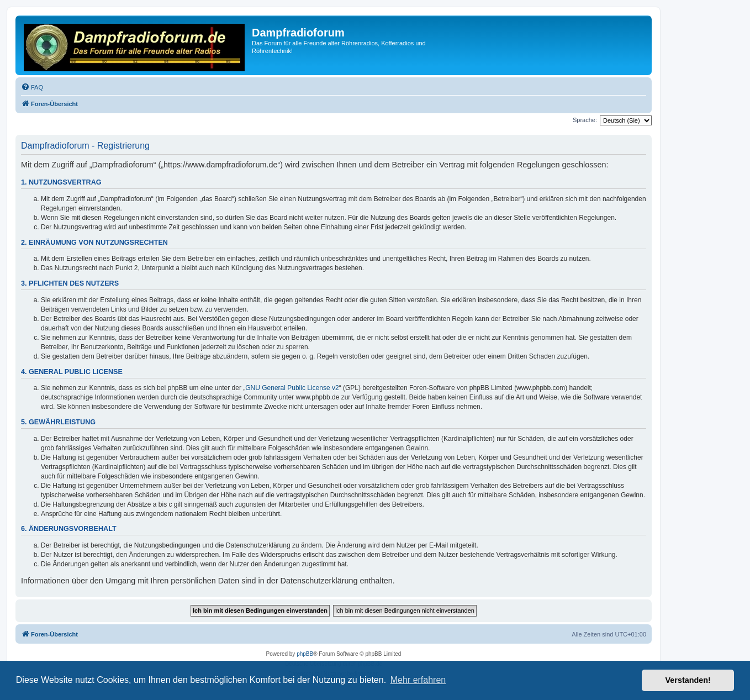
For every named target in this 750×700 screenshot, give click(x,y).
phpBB (305, 654)
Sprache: (585, 120)
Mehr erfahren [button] (418, 680)
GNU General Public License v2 (292, 388)
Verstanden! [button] (688, 680)
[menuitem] (32, 87)
